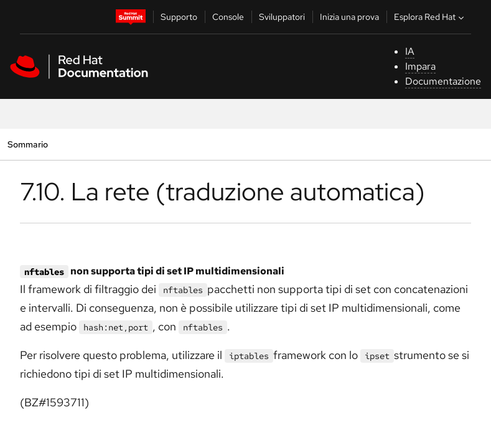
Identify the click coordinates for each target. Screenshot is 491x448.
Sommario (27, 144)
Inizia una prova (349, 17)
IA (410, 51)
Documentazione (443, 81)
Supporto (179, 17)
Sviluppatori (282, 17)
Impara (420, 66)
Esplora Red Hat (430, 17)
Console (228, 17)
